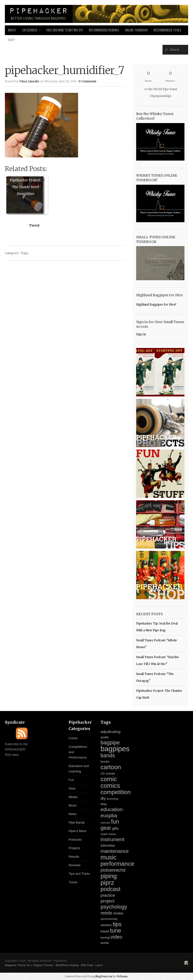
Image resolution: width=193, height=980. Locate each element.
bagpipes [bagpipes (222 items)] (115, 749)
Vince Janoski (29, 81)
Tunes (73, 882)
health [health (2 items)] (104, 834)
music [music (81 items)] (108, 857)
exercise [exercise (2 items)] (105, 823)
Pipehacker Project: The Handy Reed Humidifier (25, 187)
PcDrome (122, 976)
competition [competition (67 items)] (116, 792)
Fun (71, 780)
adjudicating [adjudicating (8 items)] (111, 732)
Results (74, 857)
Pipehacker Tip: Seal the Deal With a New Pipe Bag (157, 627)
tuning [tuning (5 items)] (105, 937)
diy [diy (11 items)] (103, 798)
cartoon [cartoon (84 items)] (111, 767)
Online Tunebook (136, 30)
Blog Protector (104, 976)
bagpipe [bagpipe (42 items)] (110, 743)
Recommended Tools (167, 30)
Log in (99, 965)
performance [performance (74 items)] (117, 864)
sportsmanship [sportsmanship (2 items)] (109, 919)
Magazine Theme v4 (17, 965)
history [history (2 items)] (112, 834)
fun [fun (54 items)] (115, 822)
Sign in (141, 334)
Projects (74, 848)
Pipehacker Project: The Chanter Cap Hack (159, 694)
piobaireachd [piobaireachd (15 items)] (113, 870)
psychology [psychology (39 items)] (114, 907)
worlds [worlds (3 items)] (105, 943)
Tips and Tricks (79, 874)
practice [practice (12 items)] (108, 895)
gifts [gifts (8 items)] (115, 828)
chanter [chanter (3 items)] (111, 774)
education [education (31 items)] (112, 809)
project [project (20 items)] (107, 901)
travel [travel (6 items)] (105, 931)
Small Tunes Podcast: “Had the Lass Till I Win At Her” (157, 661)
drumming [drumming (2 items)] (112, 799)
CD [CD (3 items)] (103, 774)
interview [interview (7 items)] (108, 845)
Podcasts (75, 840)
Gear (72, 788)
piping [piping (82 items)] (109, 876)
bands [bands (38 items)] (108, 755)
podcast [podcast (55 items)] (111, 889)
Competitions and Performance (78, 752)
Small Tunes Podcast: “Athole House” (157, 644)
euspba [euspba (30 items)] (109, 815)
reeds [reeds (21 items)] (106, 913)
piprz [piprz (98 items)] (107, 883)
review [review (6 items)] (118, 913)
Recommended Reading (104, 30)
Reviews (75, 865)
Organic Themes (43, 965)
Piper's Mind (77, 831)
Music (73, 805)
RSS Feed (87, 965)
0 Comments (87, 81)
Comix (73, 738)
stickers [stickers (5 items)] (106, 925)
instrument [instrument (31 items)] (112, 839)
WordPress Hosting (67, 965)
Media (73, 797)
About (12, 30)
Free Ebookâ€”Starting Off (65, 30)
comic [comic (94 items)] (109, 779)
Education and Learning (79, 769)
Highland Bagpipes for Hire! (156, 305)
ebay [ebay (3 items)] (104, 804)
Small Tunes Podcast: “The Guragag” (155, 677)
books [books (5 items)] (105, 762)
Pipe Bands (77, 822)
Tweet (34, 225)
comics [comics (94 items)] (110, 786)
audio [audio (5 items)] (105, 737)
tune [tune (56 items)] (116, 931)
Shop (11, 40)
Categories (30, 31)
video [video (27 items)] (117, 937)
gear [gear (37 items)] (106, 828)
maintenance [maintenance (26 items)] (115, 851)
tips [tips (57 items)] (117, 924)
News (72, 814)
